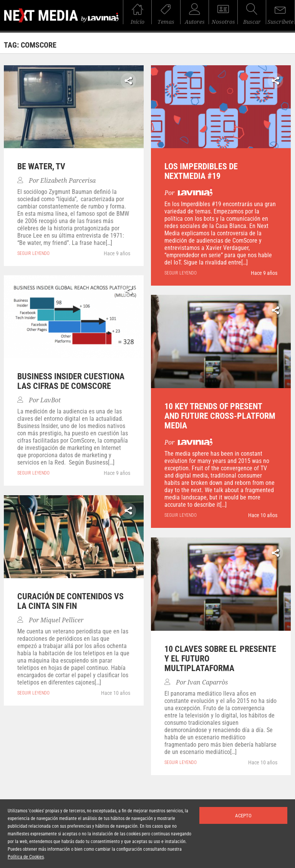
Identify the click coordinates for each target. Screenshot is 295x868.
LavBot (51, 400)
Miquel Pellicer (62, 620)
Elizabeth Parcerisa (68, 181)
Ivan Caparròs (208, 682)
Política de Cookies (26, 857)
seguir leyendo (33, 253)
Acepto (243, 816)
